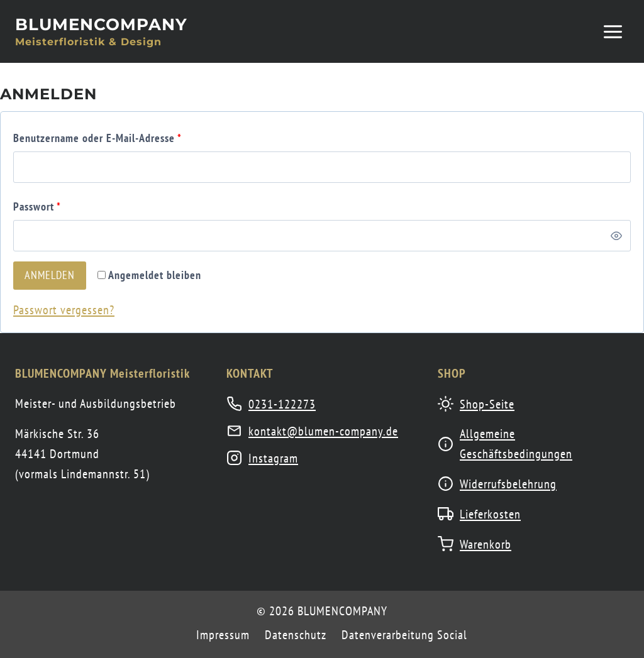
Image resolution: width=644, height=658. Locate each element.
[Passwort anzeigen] (616, 236)
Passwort (40, 206)
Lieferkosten (490, 514)
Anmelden (50, 275)
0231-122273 (282, 404)
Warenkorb (486, 544)
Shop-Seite (487, 404)
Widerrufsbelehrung (508, 484)
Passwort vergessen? (64, 310)
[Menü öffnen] (613, 31)
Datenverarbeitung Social (404, 635)
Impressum (223, 635)
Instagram (273, 458)
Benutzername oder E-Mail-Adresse (100, 138)
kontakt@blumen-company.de (323, 431)
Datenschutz (296, 635)
